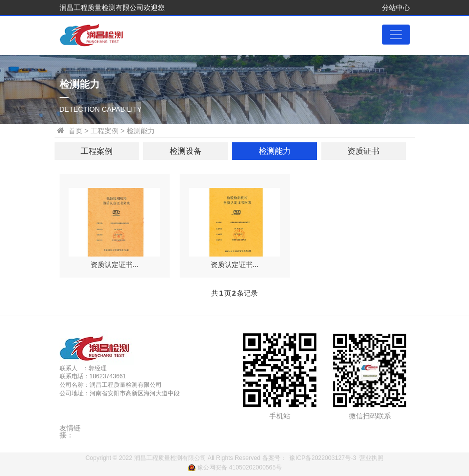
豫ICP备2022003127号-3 (323, 458)
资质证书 (363, 151)
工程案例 (97, 151)
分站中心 (396, 8)
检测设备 (186, 151)
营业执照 (371, 458)
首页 (76, 131)
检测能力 (275, 151)
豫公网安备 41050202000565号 (240, 467)
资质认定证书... (115, 264)
